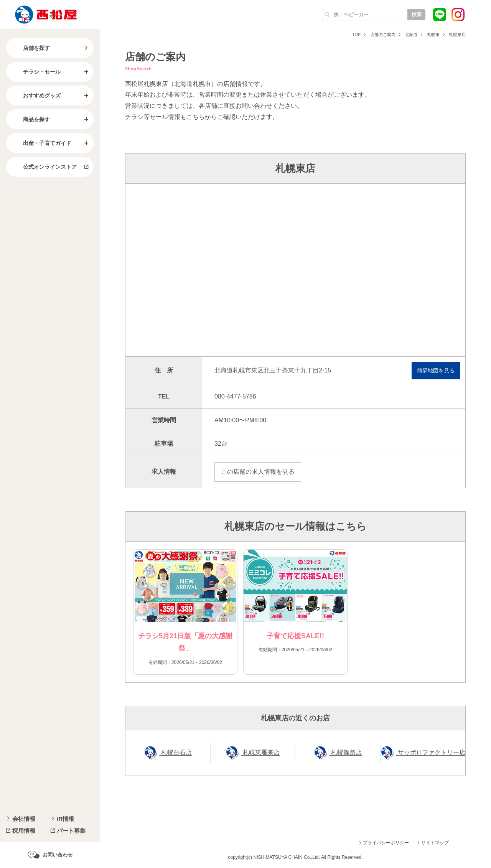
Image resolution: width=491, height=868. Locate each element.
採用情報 (24, 831)
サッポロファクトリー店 (431, 753)
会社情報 (24, 819)
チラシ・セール (36, 72)
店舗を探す (30, 48)
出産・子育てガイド (41, 143)
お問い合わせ (58, 855)
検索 (417, 14)
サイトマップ (435, 843)
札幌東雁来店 (260, 753)
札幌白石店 (176, 753)
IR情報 (65, 819)
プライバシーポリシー (386, 843)
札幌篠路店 (346, 753)
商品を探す (30, 119)
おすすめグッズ (36, 96)
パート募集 (71, 831)
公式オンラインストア (44, 167)
